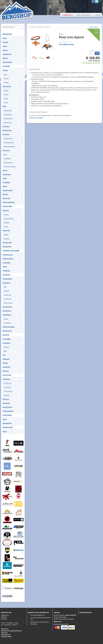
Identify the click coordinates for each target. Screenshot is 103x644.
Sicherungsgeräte (10, 167)
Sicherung (6, 150)
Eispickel (6, 210)
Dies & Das (6, 198)
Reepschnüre (7, 130)
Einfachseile (8, 111)
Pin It (96, 27)
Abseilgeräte (7, 423)
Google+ (100, 2)
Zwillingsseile (8, 119)
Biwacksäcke (7, 331)
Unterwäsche (7, 62)
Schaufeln (6, 359)
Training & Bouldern (11, 251)
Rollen (5, 186)
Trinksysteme (7, 307)
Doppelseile (8, 115)
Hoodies (6, 42)
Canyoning (7, 415)
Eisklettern (7, 206)
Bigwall (5, 194)
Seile (4, 106)
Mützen (5, 58)
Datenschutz (5, 629)
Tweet (91, 27)
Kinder (6, 102)
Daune (6, 319)
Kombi (6, 98)
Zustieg (6, 78)
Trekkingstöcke (8, 411)
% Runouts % (67, 15)
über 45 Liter (8, 303)
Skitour (6, 335)
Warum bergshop (84, 15)
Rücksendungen (6, 635)
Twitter (97, 2)
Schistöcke (6, 367)
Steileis (6, 215)
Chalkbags (6, 182)
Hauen (6, 227)
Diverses (6, 371)
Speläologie (8, 427)
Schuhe (5, 70)
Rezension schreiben (36, 118)
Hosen (5, 46)
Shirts (5, 38)
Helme (5, 170)
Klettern (6, 66)
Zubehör (7, 223)
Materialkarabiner (9, 146)
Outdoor (6, 275)
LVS (4, 355)
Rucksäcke (6, 283)
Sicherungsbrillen (9, 202)
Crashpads (6, 263)
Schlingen (6, 126)
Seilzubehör (8, 122)
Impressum (4, 633)
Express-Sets (8, 139)
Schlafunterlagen (9, 327)
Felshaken (7, 159)
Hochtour (7, 375)
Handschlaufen (9, 219)
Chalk (5, 178)
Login (98, 15)
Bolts (5, 155)
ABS (5, 287)
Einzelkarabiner (9, 143)
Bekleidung (7, 34)
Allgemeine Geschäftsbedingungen (11, 631)
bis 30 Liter (8, 295)
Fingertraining (8, 255)
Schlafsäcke (7, 315)
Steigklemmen (8, 190)
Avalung (6, 291)
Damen (6, 95)
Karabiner (6, 134)
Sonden (5, 363)
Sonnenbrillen (7, 279)
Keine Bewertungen (67, 44)
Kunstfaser (7, 323)
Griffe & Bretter (8, 259)
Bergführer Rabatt (6, 637)
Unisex (6, 91)
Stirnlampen (7, 311)
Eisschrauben (7, 243)
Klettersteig (7, 174)
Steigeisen (6, 231)
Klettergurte (7, 86)
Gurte (5, 419)
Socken (5, 50)
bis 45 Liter (7, 299)
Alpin (5, 74)
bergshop (32, 27)
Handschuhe (7, 54)
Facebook (93, 2)
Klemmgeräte (8, 163)
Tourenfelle (7, 339)
